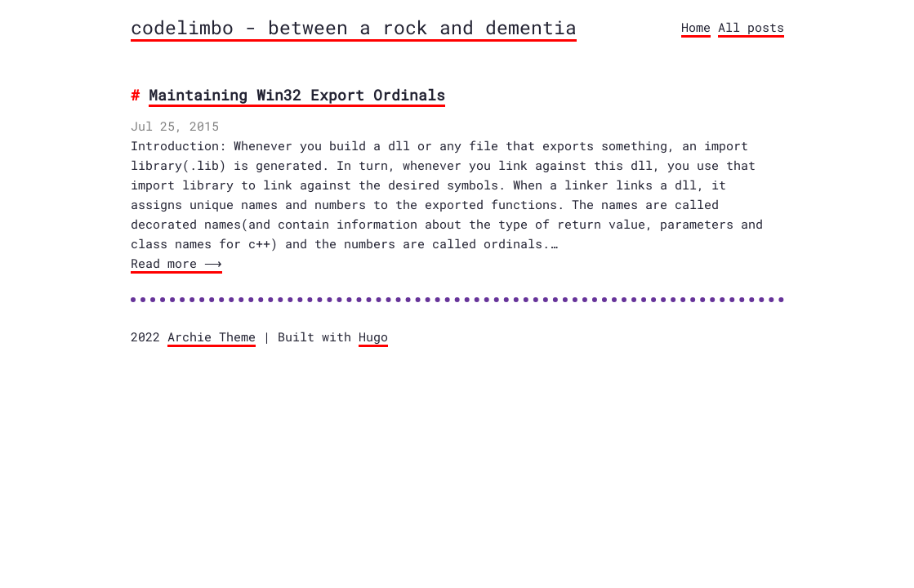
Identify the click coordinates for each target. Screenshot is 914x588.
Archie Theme (212, 336)
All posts (751, 27)
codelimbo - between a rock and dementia (354, 27)
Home (696, 27)
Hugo (373, 336)
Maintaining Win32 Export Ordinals (297, 95)
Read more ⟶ (175, 263)
